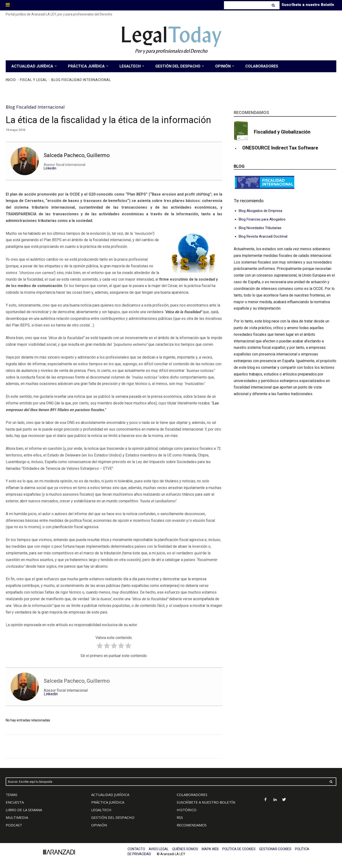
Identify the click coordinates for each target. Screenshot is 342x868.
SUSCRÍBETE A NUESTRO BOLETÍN (206, 802)
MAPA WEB (210, 849)
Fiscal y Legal (34, 80)
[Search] (274, 5)
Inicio (11, 80)
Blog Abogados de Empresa (260, 211)
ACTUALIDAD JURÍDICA (110, 795)
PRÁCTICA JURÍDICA (108, 802)
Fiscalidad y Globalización (282, 132)
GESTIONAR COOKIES (275, 849)
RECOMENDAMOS (192, 825)
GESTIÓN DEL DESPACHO (113, 817)
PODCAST (14, 825)
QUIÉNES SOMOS (185, 849)
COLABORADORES (192, 795)
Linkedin (50, 168)
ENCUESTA (15, 802)
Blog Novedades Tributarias (260, 228)
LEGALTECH (101, 810)
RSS (180, 817)
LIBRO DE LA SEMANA (24, 810)
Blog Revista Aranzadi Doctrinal (263, 236)
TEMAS (12, 795)
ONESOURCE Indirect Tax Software (280, 148)
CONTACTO (136, 849)
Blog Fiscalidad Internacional (81, 80)
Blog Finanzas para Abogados (262, 219)
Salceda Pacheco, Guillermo (77, 155)
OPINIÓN (99, 825)
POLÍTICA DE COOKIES (239, 849)
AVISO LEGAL (159, 849)
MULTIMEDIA (17, 817)
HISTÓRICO (187, 810)
